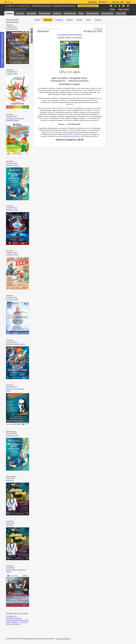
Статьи (98, 20)
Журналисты (107, 13)
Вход (128, 2)
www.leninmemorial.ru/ (71, 136)
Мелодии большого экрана (16, 344)
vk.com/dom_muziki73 (81, 134)
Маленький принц (12, 299)
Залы (81, 13)
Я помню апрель (12, 74)
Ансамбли (32, 13)
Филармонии (70, 13)
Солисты (20, 13)
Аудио (79, 20)
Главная (9, 13)
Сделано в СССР (12, 255)
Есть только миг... (12, 29)
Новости (59, 20)
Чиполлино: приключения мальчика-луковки (15, 119)
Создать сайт (118, 2)
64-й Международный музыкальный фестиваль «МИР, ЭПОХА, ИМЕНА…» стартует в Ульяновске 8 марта (17, 621)
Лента (38, 20)
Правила (92, 2)
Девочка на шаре (12, 210)
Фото (88, 20)
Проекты (57, 13)
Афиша (48, 20)
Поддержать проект (88, 6)
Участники (121, 13)
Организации (92, 13)
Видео (70, 20)
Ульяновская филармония (70, 34)
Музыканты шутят (12, 165)
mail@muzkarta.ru (63, 639)
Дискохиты (10, 480)
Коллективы (45, 13)
